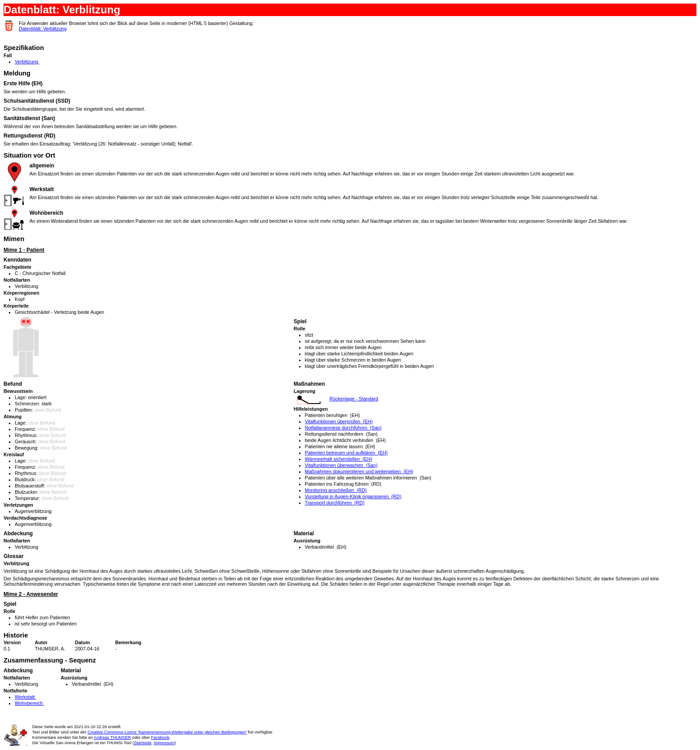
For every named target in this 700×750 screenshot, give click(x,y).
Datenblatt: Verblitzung (43, 29)
